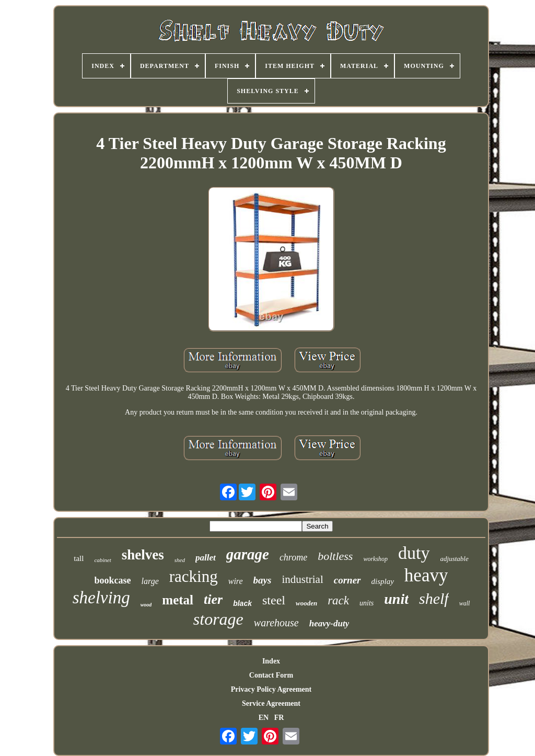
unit (396, 599)
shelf (434, 598)
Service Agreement (271, 703)
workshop (375, 559)
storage (218, 619)
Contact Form (271, 675)
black (242, 603)
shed (180, 560)
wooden (306, 603)
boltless (335, 556)
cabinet (102, 560)
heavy (426, 575)
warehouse (276, 623)
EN (264, 718)
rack (338, 600)
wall (465, 603)
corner (347, 580)
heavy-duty (329, 623)
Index (271, 661)
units (367, 603)
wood (146, 605)
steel (274, 600)
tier (213, 599)
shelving (101, 598)
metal (178, 600)
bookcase (113, 580)
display (383, 581)
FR (279, 718)
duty (414, 553)
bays (263, 580)
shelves (143, 555)
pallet (206, 558)
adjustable (455, 559)
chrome (293, 557)
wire (236, 581)
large (150, 581)
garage (248, 554)
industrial (302, 579)
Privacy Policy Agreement (271, 689)
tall (79, 558)
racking (194, 576)
